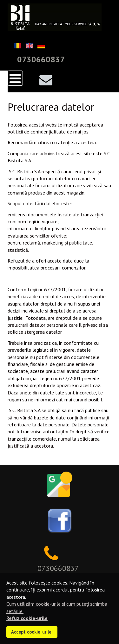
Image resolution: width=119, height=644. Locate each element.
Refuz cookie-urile (27, 618)
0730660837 (41, 59)
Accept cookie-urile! (32, 632)
